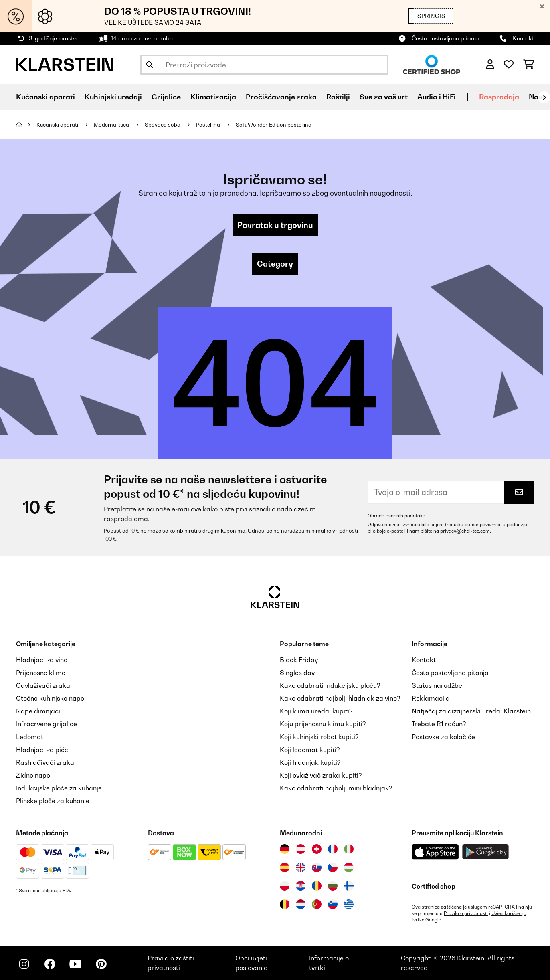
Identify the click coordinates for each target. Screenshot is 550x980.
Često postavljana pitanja (445, 38)
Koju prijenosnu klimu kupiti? (323, 724)
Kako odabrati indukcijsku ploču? (330, 685)
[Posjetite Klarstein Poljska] (285, 886)
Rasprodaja (499, 97)
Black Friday (299, 660)
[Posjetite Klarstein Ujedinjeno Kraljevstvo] (301, 867)
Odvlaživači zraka (43, 685)
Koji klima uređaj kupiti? (316, 711)
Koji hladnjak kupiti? (310, 762)
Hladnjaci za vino (42, 660)
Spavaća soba (163, 125)
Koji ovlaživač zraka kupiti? (321, 775)
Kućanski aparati (58, 125)
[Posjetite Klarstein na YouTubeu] (75, 964)
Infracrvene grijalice (47, 724)
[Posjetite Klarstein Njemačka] (285, 849)
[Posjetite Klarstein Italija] (349, 849)
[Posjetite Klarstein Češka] (333, 867)
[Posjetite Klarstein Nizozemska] (301, 904)
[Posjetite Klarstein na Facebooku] (50, 964)
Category (275, 264)
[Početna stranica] (26, 125)
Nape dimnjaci (38, 711)
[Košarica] (529, 65)
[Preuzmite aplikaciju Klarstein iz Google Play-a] (486, 852)
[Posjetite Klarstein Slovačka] (317, 867)
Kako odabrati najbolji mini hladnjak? (336, 788)
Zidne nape (33, 775)
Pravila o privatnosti (466, 913)
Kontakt (523, 38)
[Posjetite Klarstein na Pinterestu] (101, 964)
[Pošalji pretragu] (150, 65)
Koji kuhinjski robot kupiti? (319, 737)
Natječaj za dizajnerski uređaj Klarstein (471, 711)
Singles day (297, 673)
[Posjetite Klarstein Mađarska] (349, 867)
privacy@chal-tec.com (465, 531)
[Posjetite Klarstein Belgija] (285, 904)
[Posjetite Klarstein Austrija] (301, 849)
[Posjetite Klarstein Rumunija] (317, 886)
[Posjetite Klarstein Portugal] (317, 904)
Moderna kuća (112, 125)
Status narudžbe (437, 685)
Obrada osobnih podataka (396, 516)
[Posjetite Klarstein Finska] (349, 886)
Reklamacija (431, 698)
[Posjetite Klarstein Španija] (285, 867)
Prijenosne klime (41, 673)
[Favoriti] (509, 65)
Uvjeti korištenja (509, 913)
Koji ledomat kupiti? (310, 750)
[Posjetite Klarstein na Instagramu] (24, 964)
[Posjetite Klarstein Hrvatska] (301, 886)
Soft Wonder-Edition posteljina (274, 125)
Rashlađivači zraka (45, 762)
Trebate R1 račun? (439, 724)
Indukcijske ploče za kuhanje (59, 788)
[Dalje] (544, 97)
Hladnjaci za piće (42, 750)
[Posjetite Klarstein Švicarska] (317, 849)
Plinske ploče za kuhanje (53, 801)
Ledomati (30, 737)
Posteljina (209, 125)
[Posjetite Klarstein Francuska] (333, 849)
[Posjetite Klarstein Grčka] (349, 905)
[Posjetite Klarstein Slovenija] (333, 904)
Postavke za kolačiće (443, 737)
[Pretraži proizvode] (264, 65)
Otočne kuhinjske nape (50, 698)
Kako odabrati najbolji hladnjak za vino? (340, 698)
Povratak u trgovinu (275, 225)
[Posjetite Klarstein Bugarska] (333, 886)
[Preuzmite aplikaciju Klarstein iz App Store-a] (435, 852)
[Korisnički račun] (490, 65)
